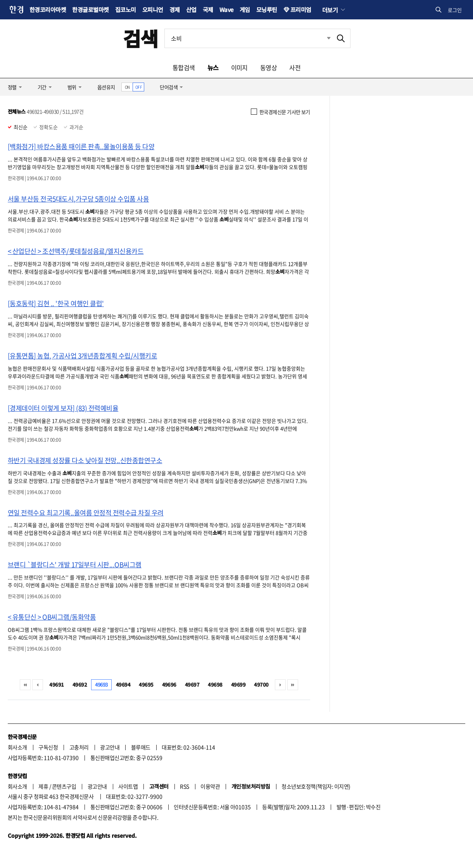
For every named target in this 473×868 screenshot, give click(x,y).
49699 (238, 685)
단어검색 (169, 87)
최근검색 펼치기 (323, 38)
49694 (123, 685)
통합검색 (184, 67)
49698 (215, 685)
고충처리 (79, 747)
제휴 (43, 786)
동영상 (268, 67)
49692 (80, 685)
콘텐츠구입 (64, 786)
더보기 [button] (330, 10)
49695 (146, 685)
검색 (141, 38)
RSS (184, 786)
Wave (226, 9)
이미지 (239, 67)
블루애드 (141, 747)
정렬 (12, 87)
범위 (72, 87)
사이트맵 (128, 786)
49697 (192, 685)
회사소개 (17, 747)
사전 (295, 67)
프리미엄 (301, 9)
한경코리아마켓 (48, 9)
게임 (245, 9)
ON (127, 87)
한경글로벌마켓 (90, 9)
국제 (208, 9)
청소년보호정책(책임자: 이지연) (316, 786)
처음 (25, 685)
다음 (280, 685)
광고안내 (110, 747)
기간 (42, 87)
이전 (38, 685)
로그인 (455, 10)
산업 (191, 9)
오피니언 (153, 9)
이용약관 (210, 786)
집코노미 (126, 9)
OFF (139, 87)
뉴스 (213, 67)
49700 (261, 685)
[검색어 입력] (248, 38)
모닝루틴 (267, 9)
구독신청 (48, 747)
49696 (169, 685)
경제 (175, 9)
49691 (56, 685)
